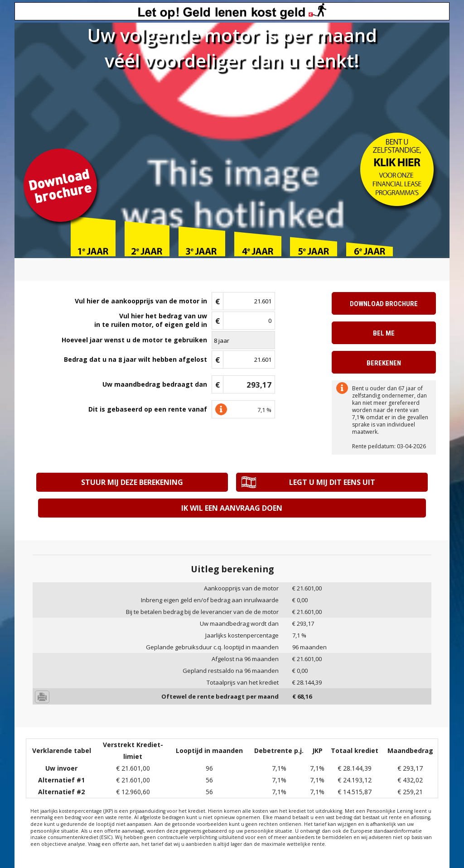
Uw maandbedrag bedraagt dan (155, 384)
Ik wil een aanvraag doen (232, 508)
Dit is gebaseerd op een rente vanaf (148, 409)
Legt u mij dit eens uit (331, 482)
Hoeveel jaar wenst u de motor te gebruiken (134, 340)
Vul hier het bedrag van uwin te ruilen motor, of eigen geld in (151, 320)
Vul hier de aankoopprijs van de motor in (141, 301)
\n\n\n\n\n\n (243, 340)
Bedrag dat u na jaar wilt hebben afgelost (135, 360)
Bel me (384, 333)
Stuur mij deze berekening (133, 482)
